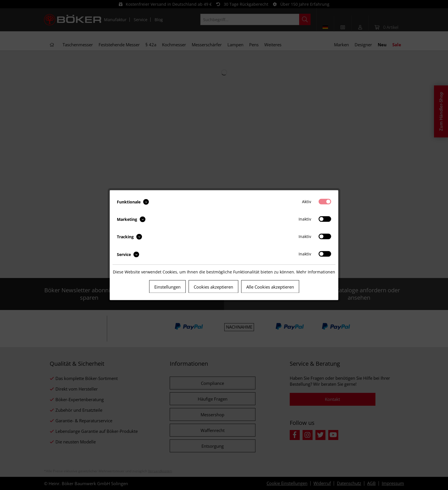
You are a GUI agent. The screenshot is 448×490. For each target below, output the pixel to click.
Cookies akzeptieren (213, 287)
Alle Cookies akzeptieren (270, 287)
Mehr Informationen (316, 272)
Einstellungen (167, 287)
